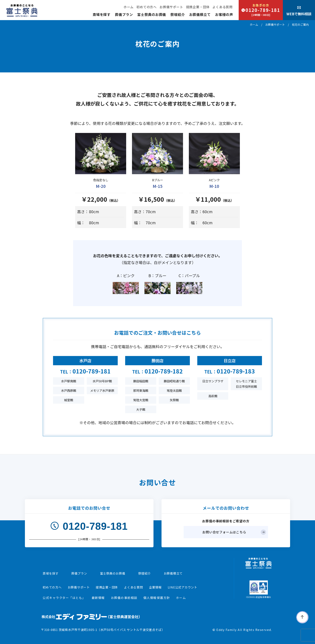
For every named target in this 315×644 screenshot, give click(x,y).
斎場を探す (102, 14)
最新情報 (98, 598)
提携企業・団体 (198, 7)
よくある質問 (222, 7)
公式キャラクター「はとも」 (64, 598)
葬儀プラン (124, 14)
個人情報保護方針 (157, 598)
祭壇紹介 (177, 14)
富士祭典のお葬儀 (152, 14)
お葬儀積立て (200, 14)
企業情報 (155, 587)
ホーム (129, 7)
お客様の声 (224, 14)
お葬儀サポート (171, 7)
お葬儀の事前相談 (124, 598)
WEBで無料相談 (299, 11)
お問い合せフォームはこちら (224, 532)
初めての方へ (147, 7)
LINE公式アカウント (183, 587)
